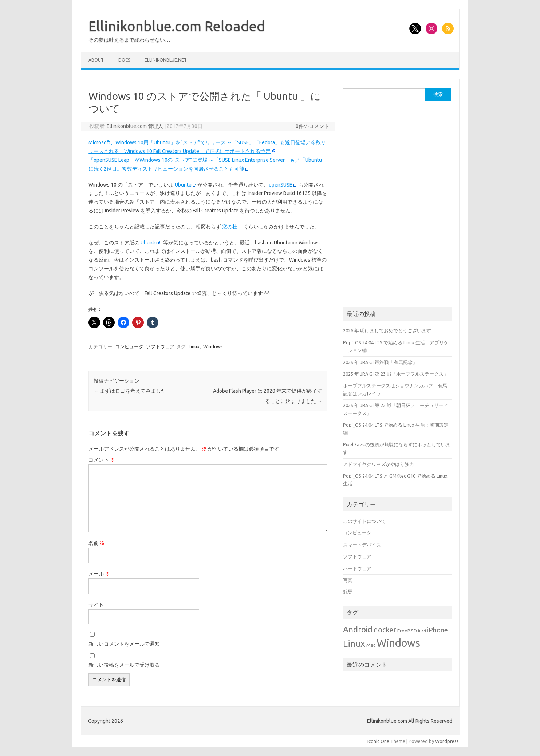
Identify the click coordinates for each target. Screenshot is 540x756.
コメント (102, 460)
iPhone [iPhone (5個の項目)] (437, 630)
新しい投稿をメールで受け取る (124, 665)
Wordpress (447, 741)
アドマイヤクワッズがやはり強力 (379, 464)
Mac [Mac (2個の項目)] (371, 645)
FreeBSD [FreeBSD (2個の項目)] (407, 631)
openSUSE (281, 185)
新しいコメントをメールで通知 (124, 644)
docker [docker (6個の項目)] (385, 630)
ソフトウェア (160, 346)
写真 (348, 580)
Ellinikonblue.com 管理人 (135, 126)
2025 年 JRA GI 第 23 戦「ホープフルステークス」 (396, 374)
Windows (213, 346)
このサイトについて (364, 521)
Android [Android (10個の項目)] (358, 629)
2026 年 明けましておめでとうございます (387, 330)
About (96, 60)
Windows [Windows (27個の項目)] (398, 643)
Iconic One (378, 741)
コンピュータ (129, 346)
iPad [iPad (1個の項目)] (422, 631)
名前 (97, 543)
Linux (194, 346)
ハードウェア (357, 568)
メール (99, 574)
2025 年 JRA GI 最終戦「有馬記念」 (380, 362)
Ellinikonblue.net (166, 60)
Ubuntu (183, 185)
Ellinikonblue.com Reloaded (177, 26)
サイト (96, 605)
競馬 (348, 592)
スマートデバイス (362, 545)
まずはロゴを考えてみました (130, 391)
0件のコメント (312, 126)
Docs (124, 60)
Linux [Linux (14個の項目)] (354, 643)
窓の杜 (230, 227)
